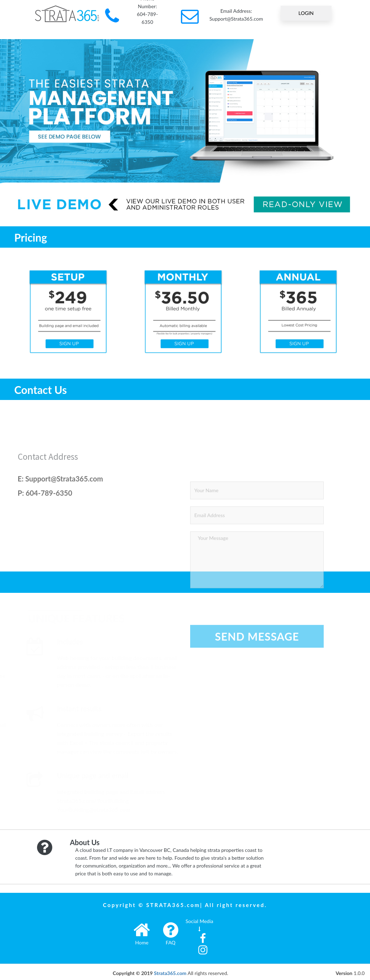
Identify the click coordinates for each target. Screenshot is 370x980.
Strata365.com (170, 973)
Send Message (257, 698)
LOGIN (306, 13)
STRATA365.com (173, 905)
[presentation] (244, 665)
